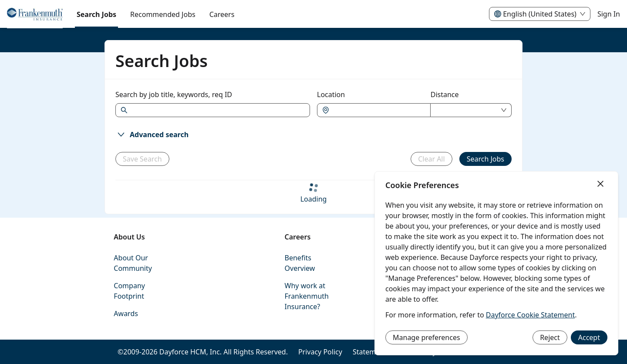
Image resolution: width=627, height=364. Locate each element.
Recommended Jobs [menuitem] (163, 14)
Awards (126, 313)
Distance (445, 94)
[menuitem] (35, 14)
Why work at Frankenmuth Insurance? (307, 296)
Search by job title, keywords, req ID (174, 94)
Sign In (609, 14)
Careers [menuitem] (222, 14)
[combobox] (378, 110)
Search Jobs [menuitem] (96, 14)
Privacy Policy (320, 352)
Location (331, 94)
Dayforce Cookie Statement (530, 315)
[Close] (600, 184)
